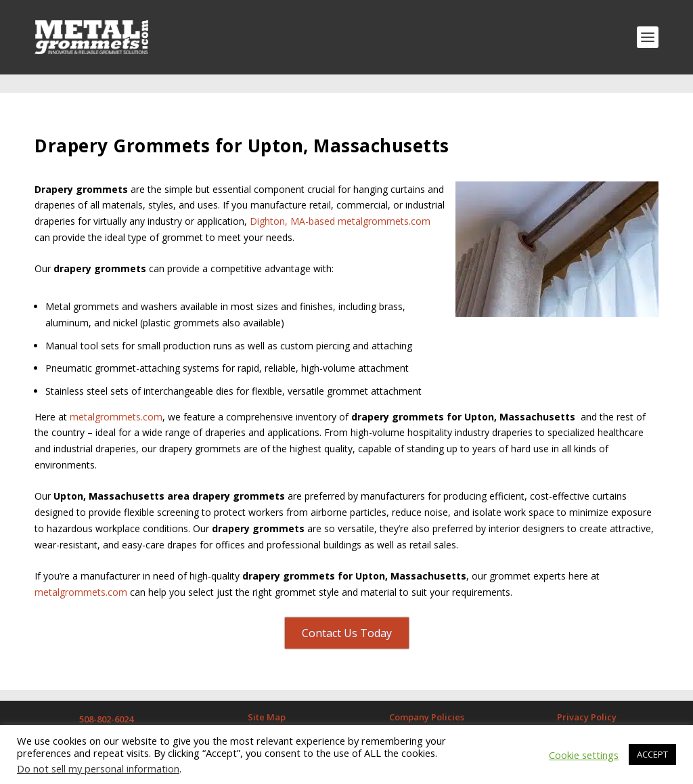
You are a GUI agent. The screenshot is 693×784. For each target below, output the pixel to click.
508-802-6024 (106, 701)
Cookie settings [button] (584, 755)
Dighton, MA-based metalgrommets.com (340, 203)
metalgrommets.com (115, 398)
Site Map (267, 699)
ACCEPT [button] (652, 754)
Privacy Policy (587, 699)
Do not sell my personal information (98, 768)
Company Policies (427, 699)
